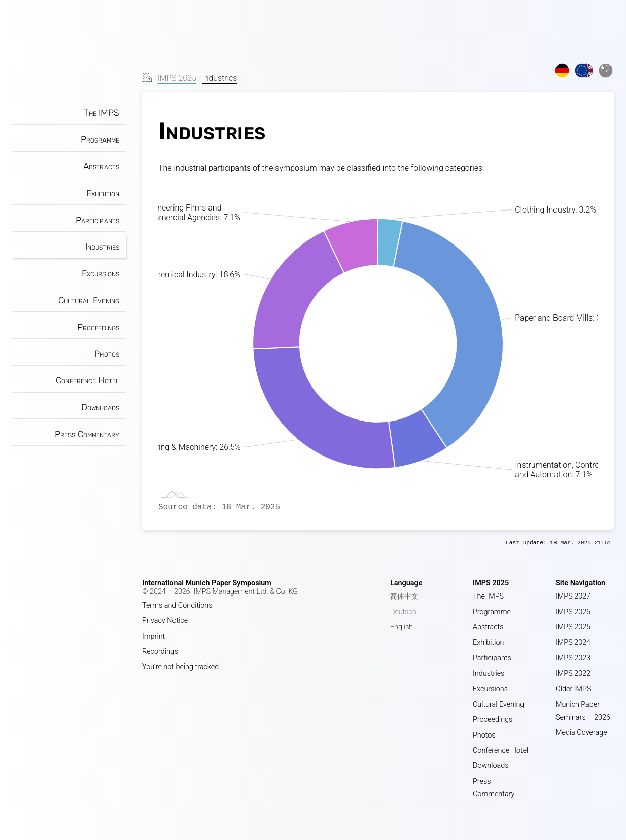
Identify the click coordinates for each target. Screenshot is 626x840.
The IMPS (101, 113)
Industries (102, 247)
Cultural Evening (89, 300)
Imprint (153, 636)
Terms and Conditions (177, 605)
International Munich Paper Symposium (207, 583)
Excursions (100, 273)
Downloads (100, 407)
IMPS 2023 (573, 658)
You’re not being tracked (180, 667)
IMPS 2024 (573, 642)
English (402, 627)
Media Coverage (581, 733)
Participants (97, 220)
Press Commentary (87, 434)
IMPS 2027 (573, 596)
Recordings (160, 652)
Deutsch (403, 612)
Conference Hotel (88, 380)
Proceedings (98, 327)
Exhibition (103, 193)
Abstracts (101, 166)
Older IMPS (573, 689)
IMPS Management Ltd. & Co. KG (246, 592)
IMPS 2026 (573, 612)
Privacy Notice (165, 621)
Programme (100, 139)
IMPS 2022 (573, 673)
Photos (107, 354)
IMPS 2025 (177, 78)
